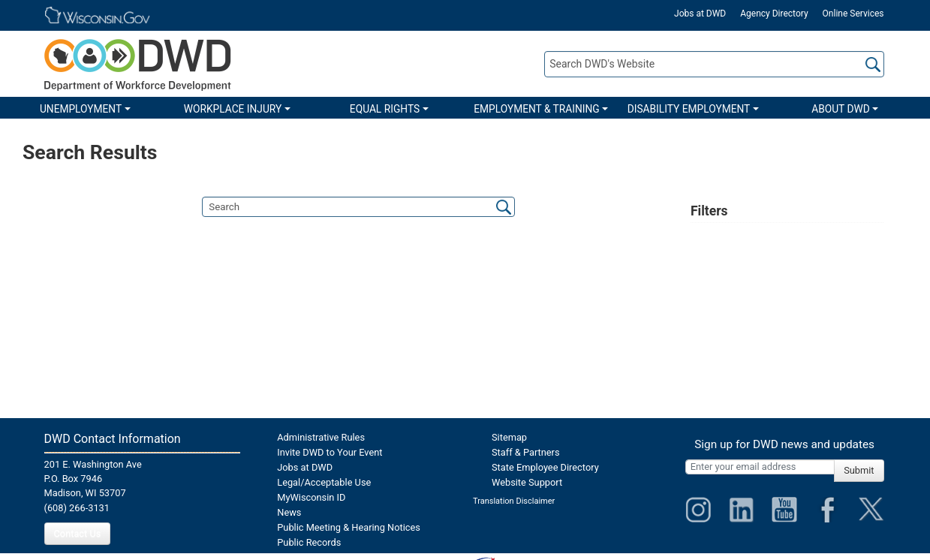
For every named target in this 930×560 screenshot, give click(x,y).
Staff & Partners (526, 452)
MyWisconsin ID (311, 497)
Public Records (309, 542)
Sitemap (509, 437)
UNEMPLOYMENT (81, 109)
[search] (358, 207)
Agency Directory (774, 14)
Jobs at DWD (700, 14)
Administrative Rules (321, 437)
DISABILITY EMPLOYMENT (689, 109)
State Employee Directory (545, 467)
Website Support (527, 482)
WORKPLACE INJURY (233, 109)
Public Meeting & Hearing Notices (349, 527)
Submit (859, 470)
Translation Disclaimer (514, 501)
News (289, 512)
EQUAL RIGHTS (385, 109)
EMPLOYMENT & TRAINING (536, 109)
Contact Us (78, 533)
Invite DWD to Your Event (330, 452)
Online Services (853, 14)
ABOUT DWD (841, 109)
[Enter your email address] (760, 467)
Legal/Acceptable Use (324, 482)
